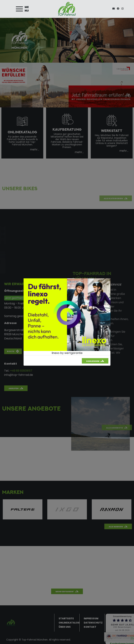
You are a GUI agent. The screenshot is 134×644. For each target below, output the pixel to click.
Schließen (93, 361)
